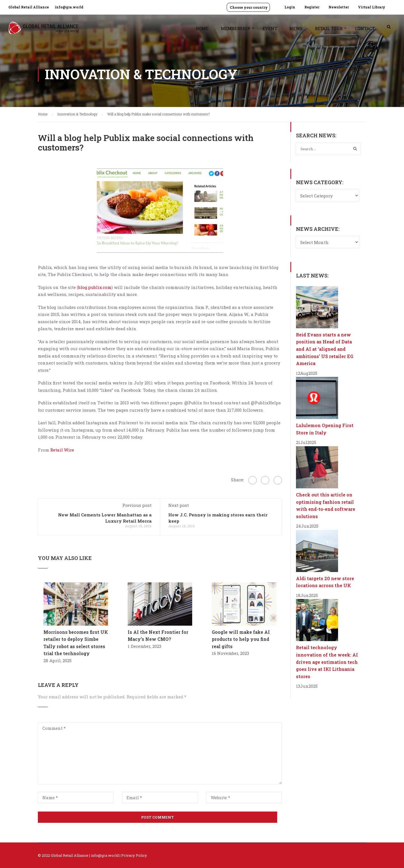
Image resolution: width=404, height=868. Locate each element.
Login (290, 7)
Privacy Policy (134, 855)
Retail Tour (329, 28)
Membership (236, 28)
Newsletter (339, 7)
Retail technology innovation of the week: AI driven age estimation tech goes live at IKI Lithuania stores (327, 662)
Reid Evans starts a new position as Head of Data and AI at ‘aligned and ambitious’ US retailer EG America (325, 349)
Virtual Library (372, 7)
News (296, 28)
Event (270, 28)
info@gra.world (69, 7)
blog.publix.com (95, 287)
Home (202, 28)
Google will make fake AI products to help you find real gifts (241, 639)
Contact (365, 28)
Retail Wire (62, 450)
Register (312, 7)
